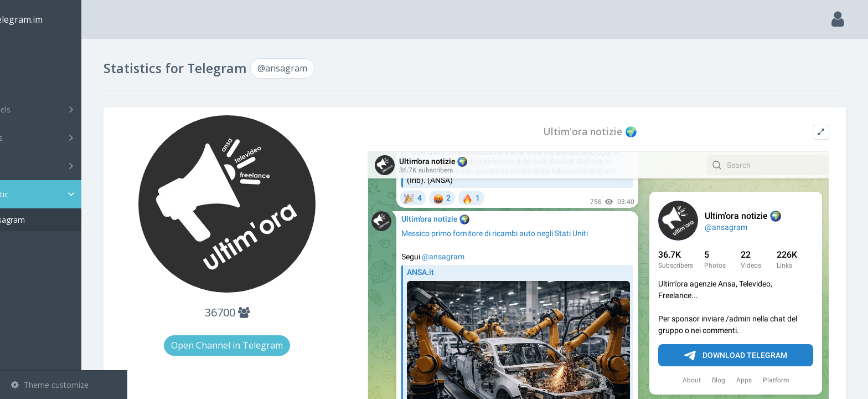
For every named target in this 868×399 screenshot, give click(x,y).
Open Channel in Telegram (266, 345)
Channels (65, 109)
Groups (65, 137)
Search (29, 81)
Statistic (67, 194)
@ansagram (49, 220)
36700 (265, 312)
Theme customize (50, 385)
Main (27, 53)
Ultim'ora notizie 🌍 (606, 132)
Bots (65, 166)
